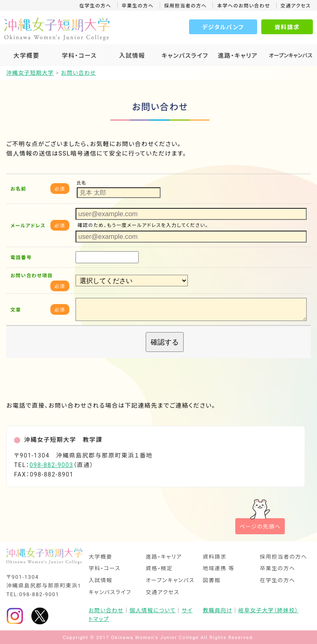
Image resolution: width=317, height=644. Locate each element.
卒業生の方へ (138, 6)
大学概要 (26, 56)
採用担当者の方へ (186, 6)
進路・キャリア (238, 56)
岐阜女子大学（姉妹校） (268, 610)
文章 (16, 310)
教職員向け (218, 610)
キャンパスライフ (185, 56)
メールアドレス (28, 226)
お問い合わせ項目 (31, 276)
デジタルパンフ (223, 27)
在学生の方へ (95, 6)
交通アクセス (296, 6)
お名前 (18, 189)
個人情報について (153, 610)
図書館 (212, 581)
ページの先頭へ (260, 527)
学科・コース (79, 56)
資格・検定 (159, 569)
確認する (165, 342)
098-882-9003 (52, 465)
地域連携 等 (219, 569)
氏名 (82, 183)
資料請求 (287, 27)
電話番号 (21, 257)
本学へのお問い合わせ (244, 6)
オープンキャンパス (170, 581)
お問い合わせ (106, 610)
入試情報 (132, 56)
